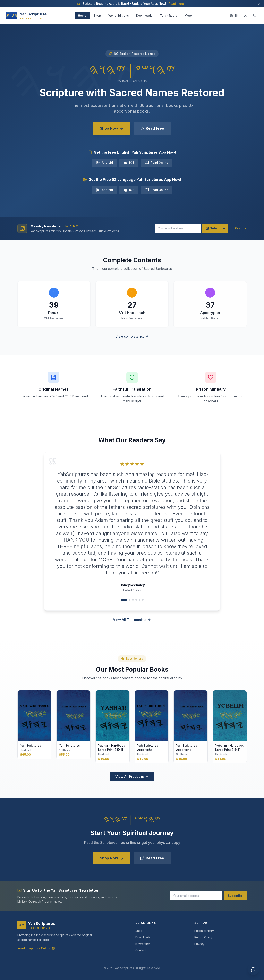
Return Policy (203, 937)
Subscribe (235, 896)
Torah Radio (168, 15)
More (190, 15)
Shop (97, 15)
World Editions (119, 15)
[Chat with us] (253, 969)
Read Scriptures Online (36, 948)
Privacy (199, 944)
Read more (178, 4)
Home (82, 15)
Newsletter (143, 944)
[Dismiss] (259, 4)
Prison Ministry (204, 931)
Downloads (144, 15)
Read (241, 228)
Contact (141, 950)
